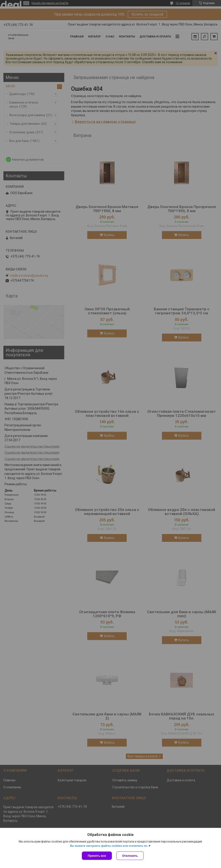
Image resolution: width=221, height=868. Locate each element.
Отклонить (130, 856)
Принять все (97, 856)
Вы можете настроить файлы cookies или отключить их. (109, 846)
